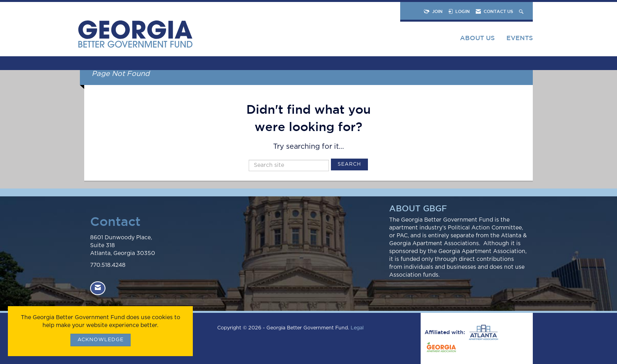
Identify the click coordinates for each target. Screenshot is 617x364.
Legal (357, 328)
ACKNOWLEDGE (101, 340)
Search (349, 164)
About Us (477, 38)
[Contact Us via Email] (98, 288)
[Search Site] (522, 11)
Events (520, 38)
